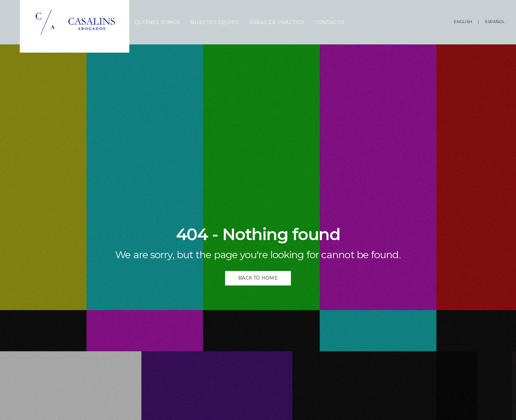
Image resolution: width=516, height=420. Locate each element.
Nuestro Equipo (215, 22)
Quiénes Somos (157, 22)
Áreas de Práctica (277, 22)
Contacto (329, 22)
